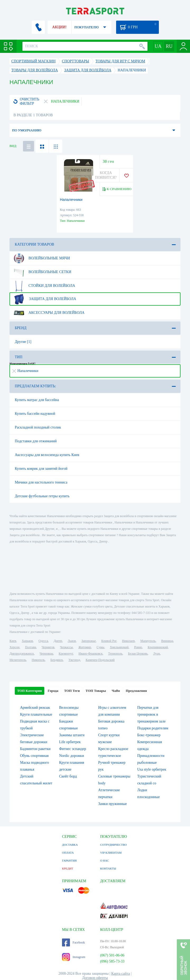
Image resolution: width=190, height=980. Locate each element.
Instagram (74, 957)
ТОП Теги (72, 691)
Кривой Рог (109, 641)
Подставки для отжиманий (36, 441)
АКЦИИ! (59, 27)
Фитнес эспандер (73, 749)
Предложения (136, 691)
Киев (13, 641)
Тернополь (115, 654)
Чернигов (48, 647)
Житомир (85, 647)
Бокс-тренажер (149, 735)
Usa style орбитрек (152, 769)
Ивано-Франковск (91, 654)
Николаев (128, 641)
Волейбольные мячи (41, 258)
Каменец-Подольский (100, 660)
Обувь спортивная (34, 756)
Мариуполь (148, 641)
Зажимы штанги (72, 735)
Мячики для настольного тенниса (41, 482)
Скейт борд (68, 776)
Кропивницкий (158, 647)
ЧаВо (116, 691)
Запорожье (88, 641)
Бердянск (57, 660)
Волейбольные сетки (42, 272)
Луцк (157, 654)
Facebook (73, 942)
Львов (72, 641)
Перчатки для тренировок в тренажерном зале (151, 714)
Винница (167, 641)
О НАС (104, 861)
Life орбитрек (70, 742)
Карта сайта (121, 974)
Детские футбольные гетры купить (42, 496)
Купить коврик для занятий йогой (41, 469)
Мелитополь (18, 660)
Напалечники (71, 200)
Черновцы (46, 654)
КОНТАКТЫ (108, 868)
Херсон (15, 647)
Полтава (31, 647)
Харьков (27, 641)
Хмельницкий (119, 647)
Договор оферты (95, 978)
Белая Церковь (138, 654)
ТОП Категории (30, 691)
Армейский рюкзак (35, 708)
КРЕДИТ (68, 868)
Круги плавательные (36, 714)
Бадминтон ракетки (35, 749)
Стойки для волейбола (44, 286)
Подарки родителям (153, 728)
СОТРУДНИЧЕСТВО (113, 845)
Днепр (58, 641)
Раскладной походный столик (38, 427)
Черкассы (66, 647)
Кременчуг (66, 654)
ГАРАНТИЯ (69, 861)
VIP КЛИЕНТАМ (111, 853)
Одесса (43, 641)
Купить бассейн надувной (35, 414)
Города (53, 691)
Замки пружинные (113, 804)
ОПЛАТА (68, 853)
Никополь (38, 660)
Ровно (138, 647)
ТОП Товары (96, 691)
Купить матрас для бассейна (37, 400)
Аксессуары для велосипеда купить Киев (47, 455)
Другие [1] (23, 342)
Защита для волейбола (45, 299)
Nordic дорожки (72, 756)
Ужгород (74, 660)
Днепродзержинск (22, 654)
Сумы (100, 647)
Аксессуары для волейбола (49, 313)
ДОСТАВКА (70, 845)
